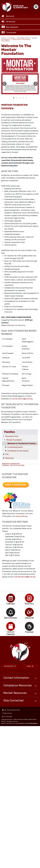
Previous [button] (4, 84)
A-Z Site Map (7, 716)
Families (11, 38)
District (10, 16)
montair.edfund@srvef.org (22, 399)
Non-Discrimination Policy (11, 710)
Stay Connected (13, 700)
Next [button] (36, 84)
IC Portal (11, 22)
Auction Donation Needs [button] (23, 98)
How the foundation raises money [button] (20, 98)
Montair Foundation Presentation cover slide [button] (14, 98)
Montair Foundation (14, 440)
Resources (10, 458)
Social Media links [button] (26, 98)
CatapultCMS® (19, 723)
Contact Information (16, 678)
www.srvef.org (22, 516)
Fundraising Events (15, 447)
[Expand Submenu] (4, 436)
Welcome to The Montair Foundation (16, 40)
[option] (20, 84)
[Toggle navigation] (36, 7)
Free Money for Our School (18, 451)
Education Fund (23, 38)
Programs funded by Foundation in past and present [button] (17, 98)
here (13, 325)
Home (4, 38)
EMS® (27, 723)
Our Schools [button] (12, 27)
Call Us (30, 666)
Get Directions (10, 666)
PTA (7, 454)
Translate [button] (11, 33)
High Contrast (8, 713)
